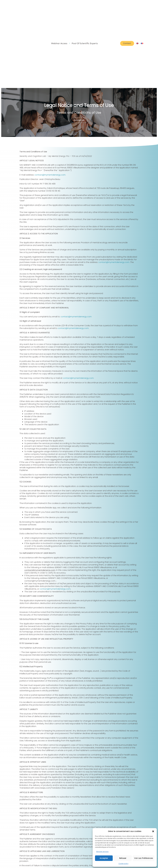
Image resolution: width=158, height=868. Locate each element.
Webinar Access (59, 43)
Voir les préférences (144, 858)
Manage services (102, 852)
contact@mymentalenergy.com (114, 262)
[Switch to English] (137, 43)
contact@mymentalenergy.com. (50, 175)
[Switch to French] (142, 43)
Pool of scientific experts (85, 43)
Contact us (79, 120)
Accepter (104, 858)
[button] (153, 831)
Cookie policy (124, 864)
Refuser (123, 858)
